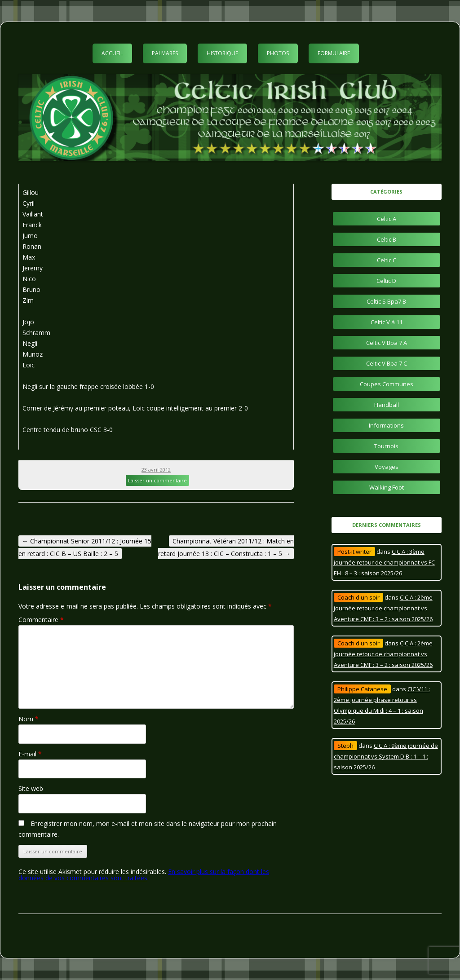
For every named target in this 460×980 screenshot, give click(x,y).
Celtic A (387, 219)
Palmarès (165, 53)
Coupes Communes (387, 384)
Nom (29, 719)
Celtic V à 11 (387, 322)
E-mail (30, 754)
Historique (222, 53)
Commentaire (41, 620)
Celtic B (387, 239)
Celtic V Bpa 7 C (387, 363)
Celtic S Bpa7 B (386, 301)
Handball (387, 405)
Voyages (387, 467)
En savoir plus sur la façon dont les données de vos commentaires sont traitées (144, 875)
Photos (278, 53)
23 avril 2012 (156, 470)
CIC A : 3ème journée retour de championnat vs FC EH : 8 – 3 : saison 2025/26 (384, 562)
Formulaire (334, 53)
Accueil (112, 53)
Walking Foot (387, 487)
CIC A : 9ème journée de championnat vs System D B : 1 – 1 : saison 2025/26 (386, 756)
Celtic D (386, 281)
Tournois (386, 446)
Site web (31, 788)
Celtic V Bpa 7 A (387, 343)
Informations (386, 425)
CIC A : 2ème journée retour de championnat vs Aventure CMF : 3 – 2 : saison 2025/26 (383, 608)
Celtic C (387, 260)
